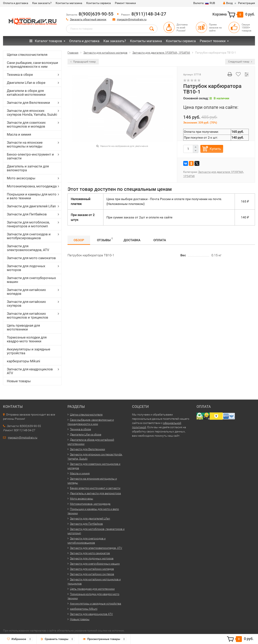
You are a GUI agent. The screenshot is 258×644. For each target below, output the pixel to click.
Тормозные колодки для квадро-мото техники (27, 339)
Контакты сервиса (99, 3)
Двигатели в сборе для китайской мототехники (26, 93)
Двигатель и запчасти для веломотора (28, 168)
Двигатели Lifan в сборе (26, 83)
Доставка (132, 240)
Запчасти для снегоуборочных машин (31, 280)
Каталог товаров (46, 41)
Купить (215, 149)
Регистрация (247, 3)
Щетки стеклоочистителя (27, 55)
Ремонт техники (125, 3)
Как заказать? (42, 3)
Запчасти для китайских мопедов (26, 292)
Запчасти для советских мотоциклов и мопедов (26, 124)
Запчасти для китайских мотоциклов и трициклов (28, 315)
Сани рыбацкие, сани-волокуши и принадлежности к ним (32, 65)
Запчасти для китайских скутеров (26, 304)
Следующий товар (240, 62)
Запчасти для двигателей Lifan (31, 206)
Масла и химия (19, 134)
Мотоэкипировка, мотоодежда (32, 186)
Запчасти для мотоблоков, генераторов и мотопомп (28, 224)
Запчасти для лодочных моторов (26, 268)
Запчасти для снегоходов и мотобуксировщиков (29, 236)
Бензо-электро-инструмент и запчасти (30, 156)
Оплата (160, 240)
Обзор (79, 240)
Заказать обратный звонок (88, 19)
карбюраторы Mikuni (23, 361)
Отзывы (105, 239)
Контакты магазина (69, 3)
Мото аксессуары (21, 178)
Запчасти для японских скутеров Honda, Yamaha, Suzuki (32, 113)
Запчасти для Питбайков (27, 214)
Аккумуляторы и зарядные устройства (29, 351)
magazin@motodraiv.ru (132, 19)
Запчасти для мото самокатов (31, 258)
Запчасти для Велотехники (28, 103)
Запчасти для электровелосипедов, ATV (28, 248)
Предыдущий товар (83, 62)
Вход (228, 3)
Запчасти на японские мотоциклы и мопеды (25, 144)
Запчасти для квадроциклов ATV (30, 371)
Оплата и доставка (16, 3)
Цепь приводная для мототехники (23, 327)
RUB (204, 3)
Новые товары (19, 381)
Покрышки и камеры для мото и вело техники (32, 196)
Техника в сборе (20, 75)
